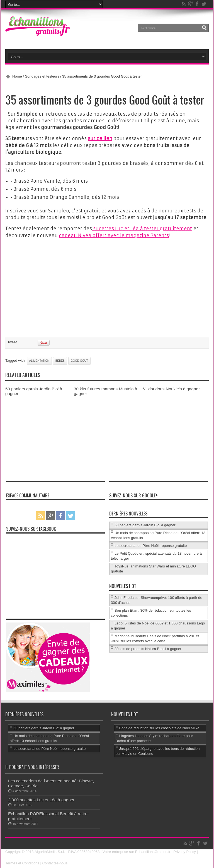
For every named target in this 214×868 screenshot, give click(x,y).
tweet (12, 341)
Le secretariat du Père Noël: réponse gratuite (151, 545)
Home (17, 76)
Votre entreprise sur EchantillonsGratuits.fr (137, 851)
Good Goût (79, 360)
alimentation (39, 360)
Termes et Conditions (22, 862)
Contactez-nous (55, 862)
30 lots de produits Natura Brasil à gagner (148, 648)
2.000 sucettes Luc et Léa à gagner (41, 799)
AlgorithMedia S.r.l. (49, 851)
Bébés (60, 360)
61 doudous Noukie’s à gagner (171, 388)
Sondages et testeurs (42, 76)
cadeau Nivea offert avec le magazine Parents (114, 235)
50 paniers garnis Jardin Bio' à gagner (145, 524)
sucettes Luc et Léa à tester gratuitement (142, 228)
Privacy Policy (185, 851)
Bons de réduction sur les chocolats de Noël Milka (159, 727)
